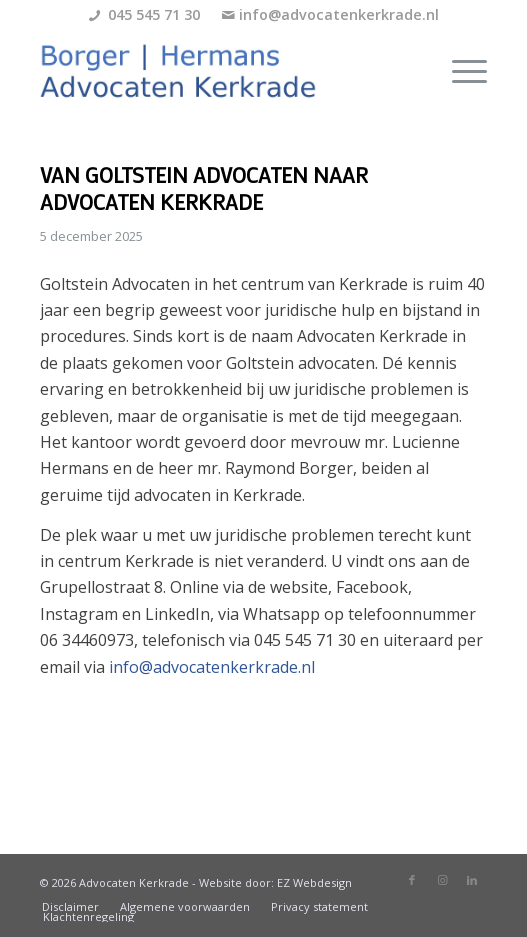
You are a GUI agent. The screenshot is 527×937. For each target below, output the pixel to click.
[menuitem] (459, 71)
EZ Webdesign (314, 882)
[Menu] (459, 71)
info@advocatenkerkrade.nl (339, 14)
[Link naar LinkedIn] (472, 880)
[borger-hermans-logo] (219, 71)
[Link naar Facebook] (412, 880)
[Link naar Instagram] (442, 880)
